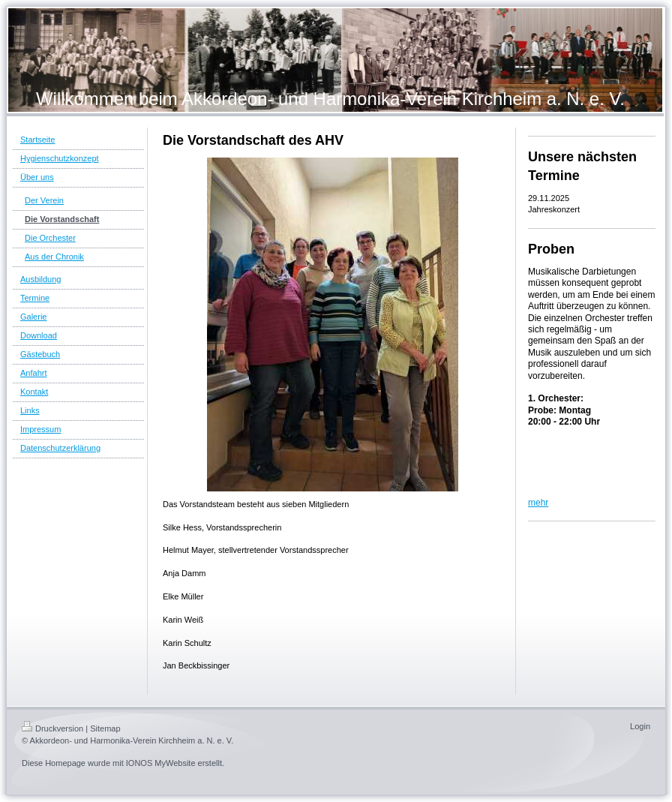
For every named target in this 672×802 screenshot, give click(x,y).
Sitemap (105, 728)
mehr (538, 503)
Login (640, 726)
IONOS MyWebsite (161, 763)
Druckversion (52, 728)
